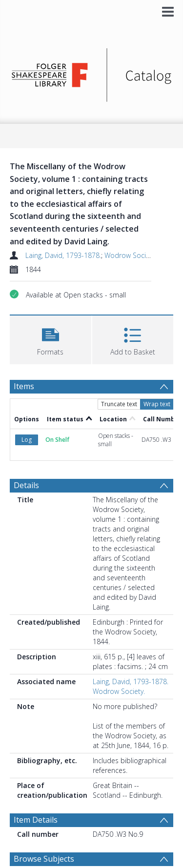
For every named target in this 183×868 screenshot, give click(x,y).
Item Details (36, 820)
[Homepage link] (92, 72)
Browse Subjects (44, 859)
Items (24, 386)
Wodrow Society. (131, 255)
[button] (51, 339)
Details (26, 485)
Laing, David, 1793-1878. (63, 255)
